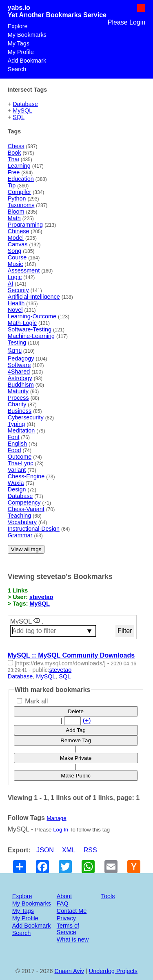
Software (19, 365)
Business (20, 411)
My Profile (21, 52)
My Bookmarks (27, 35)
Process (18, 398)
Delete (76, 711)
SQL (19, 117)
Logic (15, 277)
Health (16, 303)
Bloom (16, 212)
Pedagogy (21, 358)
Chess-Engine (26, 476)
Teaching (20, 516)
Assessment (24, 270)
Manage (56, 818)
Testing (17, 342)
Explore (18, 26)
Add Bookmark (27, 61)
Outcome (20, 457)
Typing (16, 424)
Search (17, 69)
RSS (90, 850)
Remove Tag (76, 740)
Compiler (20, 192)
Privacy (66, 918)
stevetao (41, 597)
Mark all (32, 701)
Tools (108, 896)
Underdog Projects (113, 971)
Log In (61, 830)
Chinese (19, 231)
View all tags (26, 549)
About (64, 896)
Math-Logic (22, 323)
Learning (19, 166)
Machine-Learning (31, 336)
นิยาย (15, 351)
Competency (24, 502)
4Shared (19, 372)
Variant (17, 470)
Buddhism (21, 385)
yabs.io (19, 8)
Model (16, 238)
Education (21, 179)
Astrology (20, 378)
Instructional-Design (34, 529)
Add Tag (76, 730)
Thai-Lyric (21, 463)
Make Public (76, 776)
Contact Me (72, 911)
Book (14, 153)
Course (17, 257)
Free (14, 172)
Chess (16, 146)
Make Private (76, 758)
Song (15, 251)
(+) (87, 720)
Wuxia (16, 483)
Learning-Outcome (32, 316)
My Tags (19, 43)
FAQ (63, 903)
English (17, 444)
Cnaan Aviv (69, 971)
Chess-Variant (26, 509)
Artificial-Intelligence (34, 297)
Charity (17, 404)
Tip (12, 185)
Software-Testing (30, 329)
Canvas (18, 244)
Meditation (21, 430)
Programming (25, 225)
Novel (15, 310)
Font (14, 437)
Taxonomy (21, 205)
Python (17, 198)
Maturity (18, 391)
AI (11, 284)
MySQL (22, 110)
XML (69, 850)
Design (17, 489)
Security (18, 290)
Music (16, 264)
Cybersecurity (26, 417)
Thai (13, 159)
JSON (45, 850)
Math (14, 218)
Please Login (127, 22)
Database (25, 104)
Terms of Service (68, 929)
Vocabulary (22, 522)
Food (14, 450)
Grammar (20, 535)
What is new (73, 939)
